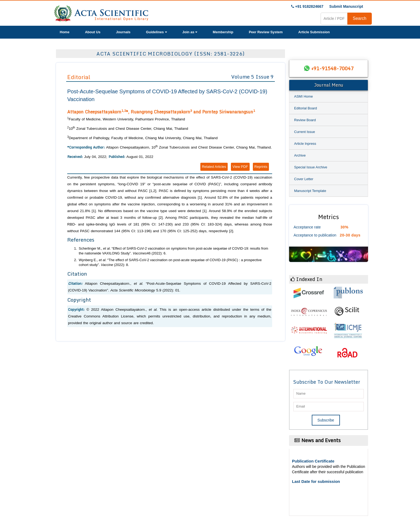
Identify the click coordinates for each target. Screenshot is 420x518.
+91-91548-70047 (332, 68)
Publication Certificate (313, 461)
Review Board (305, 120)
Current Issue (305, 132)
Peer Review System (266, 32)
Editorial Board (305, 108)
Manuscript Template (310, 191)
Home (65, 32)
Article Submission (314, 32)
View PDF (240, 167)
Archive (300, 155)
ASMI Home (303, 96)
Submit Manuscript (346, 6)
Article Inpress (305, 144)
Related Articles (214, 167)
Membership (223, 32)
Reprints (261, 167)
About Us (93, 32)
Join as (190, 32)
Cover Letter (304, 179)
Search (360, 18)
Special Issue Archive (311, 167)
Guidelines (156, 32)
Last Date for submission (316, 481)
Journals (123, 32)
